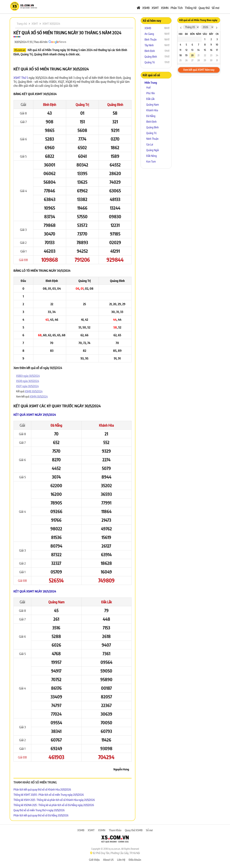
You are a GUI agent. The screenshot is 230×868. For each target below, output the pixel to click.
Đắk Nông (152, 156)
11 (180, 50)
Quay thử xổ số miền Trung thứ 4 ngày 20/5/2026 (39, 810)
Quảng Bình (115, 104)
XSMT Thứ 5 (21, 78)
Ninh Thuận (152, 139)
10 (217, 45)
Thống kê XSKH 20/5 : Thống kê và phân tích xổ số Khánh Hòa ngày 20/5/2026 (54, 800)
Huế (148, 87)
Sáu (205, 34)
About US (108, 860)
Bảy (211, 34)
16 (211, 50)
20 (192, 55)
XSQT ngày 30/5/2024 (27, 386)
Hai (181, 34)
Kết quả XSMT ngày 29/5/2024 (35, 415)
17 (217, 50)
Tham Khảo (115, 830)
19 (186, 55)
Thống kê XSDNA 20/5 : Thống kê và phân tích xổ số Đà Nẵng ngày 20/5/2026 (54, 805)
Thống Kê (191, 8)
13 (192, 50)
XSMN (165, 8)
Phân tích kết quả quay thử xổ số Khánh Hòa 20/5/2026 (42, 789)
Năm (198, 34)
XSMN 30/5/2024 (39, 396)
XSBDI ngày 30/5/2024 (28, 376)
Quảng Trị (82, 104)
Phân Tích (177, 8)
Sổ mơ (215, 8)
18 (181, 55)
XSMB (146, 8)
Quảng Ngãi (152, 150)
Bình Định (50, 104)
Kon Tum (151, 161)
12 (186, 50)
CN (217, 34)
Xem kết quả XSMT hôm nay (199, 70)
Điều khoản (135, 860)
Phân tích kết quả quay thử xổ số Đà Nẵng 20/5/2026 (41, 815)
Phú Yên (151, 93)
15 (205, 50)
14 (198, 50)
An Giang (149, 34)
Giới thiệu (94, 860)
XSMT (155, 8)
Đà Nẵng (56, 425)
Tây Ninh (149, 45)
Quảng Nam (56, 602)
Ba (186, 34)
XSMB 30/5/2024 (34, 391)
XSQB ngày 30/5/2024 (28, 381)
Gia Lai (150, 144)
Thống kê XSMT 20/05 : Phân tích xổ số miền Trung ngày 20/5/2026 (49, 795)
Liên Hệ (121, 860)
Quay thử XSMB (134, 830)
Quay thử (204, 8)
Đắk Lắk (106, 602)
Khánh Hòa (106, 425)
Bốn (192, 34)
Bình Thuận (151, 40)
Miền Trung (151, 83)
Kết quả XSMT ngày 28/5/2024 (35, 591)
